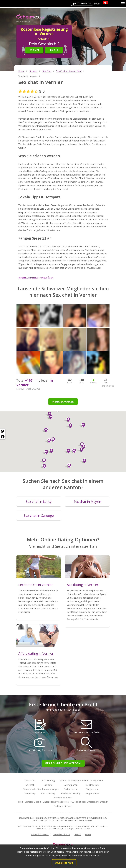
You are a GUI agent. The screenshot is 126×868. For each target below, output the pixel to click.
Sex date (48, 785)
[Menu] (123, 3)
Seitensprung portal (92, 781)
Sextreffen (30, 781)
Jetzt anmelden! (82, 4)
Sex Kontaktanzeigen (48, 789)
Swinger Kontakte (63, 798)
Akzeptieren (64, 863)
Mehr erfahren (63, 402)
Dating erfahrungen (71, 781)
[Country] (105, 3)
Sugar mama (92, 793)
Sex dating (30, 793)
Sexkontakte (30, 789)
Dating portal (71, 785)
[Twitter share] (3, 431)
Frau (54, 50)
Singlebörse (92, 789)
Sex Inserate (92, 785)
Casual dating (48, 793)
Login (97, 4)
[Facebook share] (3, 437)
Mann (34, 50)
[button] (50, 451)
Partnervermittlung (71, 793)
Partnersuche (71, 789)
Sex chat (30, 785)
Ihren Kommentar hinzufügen (36, 278)
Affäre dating (48, 781)
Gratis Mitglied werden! (63, 763)
